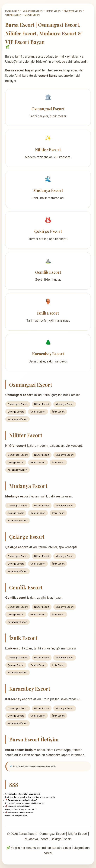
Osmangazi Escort (32, 11)
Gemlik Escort (32, 15)
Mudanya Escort (73, 11)
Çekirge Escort (13, 15)
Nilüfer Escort (53, 11)
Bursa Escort (12, 11)
